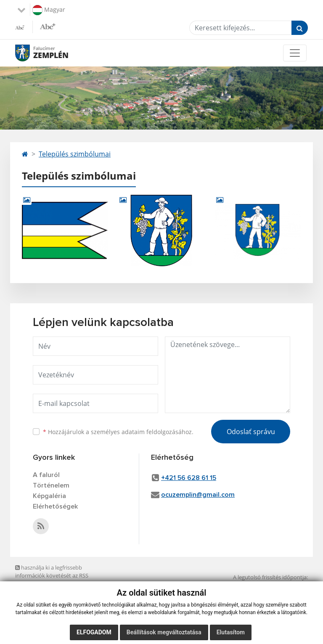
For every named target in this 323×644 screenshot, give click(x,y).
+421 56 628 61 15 (189, 478)
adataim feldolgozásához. (158, 432)
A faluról (46, 475)
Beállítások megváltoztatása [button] (164, 632)
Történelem (51, 485)
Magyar (49, 10)
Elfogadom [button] (94, 632)
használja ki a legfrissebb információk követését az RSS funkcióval (52, 576)
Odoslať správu (251, 432)
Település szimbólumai (75, 154)
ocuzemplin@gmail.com (198, 495)
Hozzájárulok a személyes (118, 432)
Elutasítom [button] (231, 632)
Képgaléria (49, 496)
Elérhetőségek (55, 506)
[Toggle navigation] (295, 53)
